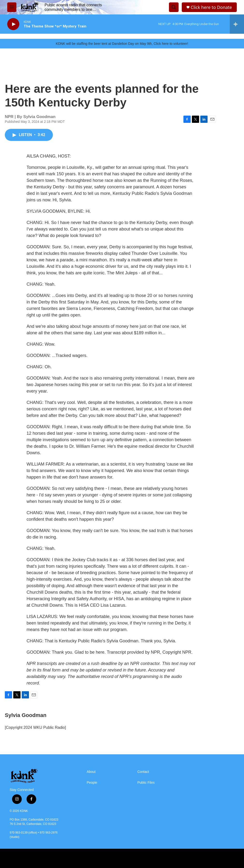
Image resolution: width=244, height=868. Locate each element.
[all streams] (237, 24)
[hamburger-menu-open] (12, 7)
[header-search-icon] (174, 7)
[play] (13, 24)
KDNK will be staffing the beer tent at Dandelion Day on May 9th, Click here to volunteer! (122, 44)
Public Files (146, 783)
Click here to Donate (211, 7)
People (92, 783)
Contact (143, 772)
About (91, 772)
